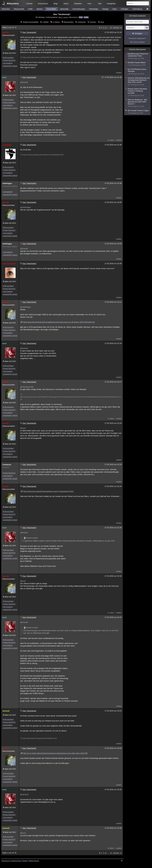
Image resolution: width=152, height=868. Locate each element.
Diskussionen (43, 4)
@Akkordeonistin (27, 387)
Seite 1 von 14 (10, 27)
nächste (116, 27)
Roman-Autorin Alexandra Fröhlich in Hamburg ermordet (138, 92)
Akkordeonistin (9, 264)
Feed (81, 17)
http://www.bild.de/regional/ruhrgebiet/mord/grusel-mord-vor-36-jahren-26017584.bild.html (59, 322)
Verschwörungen (79, 9)
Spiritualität (64, 9)
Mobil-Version (34, 861)
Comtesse (7, 465)
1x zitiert (111, 140)
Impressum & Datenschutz (11, 861)
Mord (60, 17)
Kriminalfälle (51, 9)
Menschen (6, 9)
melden (119, 73)
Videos (66, 4)
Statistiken (78, 4)
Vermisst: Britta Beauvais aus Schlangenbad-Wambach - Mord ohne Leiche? (138, 81)
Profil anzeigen (8, 58)
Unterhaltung (137, 9)
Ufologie (105, 9)
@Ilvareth (24, 82)
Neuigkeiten (111, 4)
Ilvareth (6, 32)
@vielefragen (26, 207)
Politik (30, 9)
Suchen (93, 22)
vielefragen (7, 183)
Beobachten (69, 22)
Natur (115, 9)
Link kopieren (8, 63)
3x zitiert (111, 848)
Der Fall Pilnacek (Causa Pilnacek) (138, 72)
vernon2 (6, 711)
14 (111, 27)
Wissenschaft (19, 9)
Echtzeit (29, 4)
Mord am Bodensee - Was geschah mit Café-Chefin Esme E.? (138, 103)
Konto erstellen (139, 42)
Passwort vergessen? (137, 38)
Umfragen (125, 9)
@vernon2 (24, 794)
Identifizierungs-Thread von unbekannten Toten (138, 56)
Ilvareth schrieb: (31, 538)
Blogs (56, 4)
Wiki (100, 4)
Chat (90, 4)
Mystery (40, 9)
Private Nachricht (9, 60)
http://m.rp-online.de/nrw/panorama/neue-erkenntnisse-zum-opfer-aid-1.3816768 (55, 753)
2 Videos (56, 22)
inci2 (4, 77)
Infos (102, 22)
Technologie (94, 9)
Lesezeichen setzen (10, 66)
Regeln (25, 861)
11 (106, 27)
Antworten (82, 22)
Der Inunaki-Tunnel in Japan (138, 112)
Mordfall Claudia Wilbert (138, 64)
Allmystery (13, 4)
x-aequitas (7, 145)
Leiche (65, 17)
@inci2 (23, 428)
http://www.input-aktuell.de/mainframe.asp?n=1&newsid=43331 (48, 491)
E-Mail (86, 17)
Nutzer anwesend (137, 16)
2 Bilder (46, 22)
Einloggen (139, 34)
